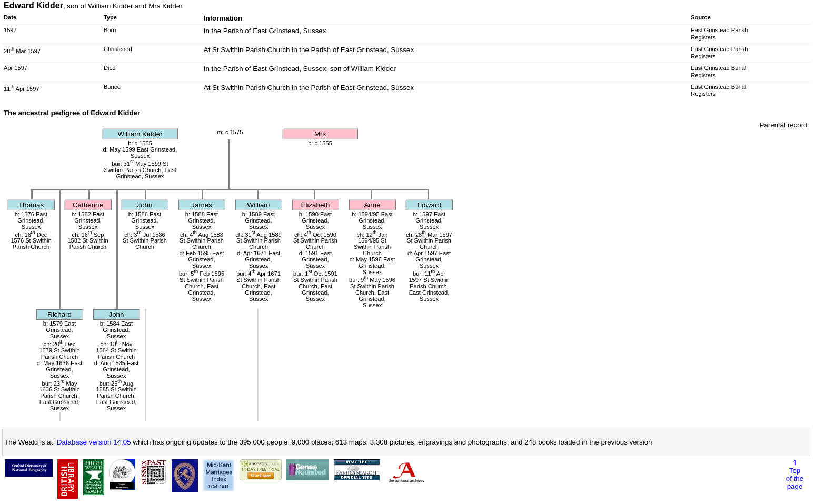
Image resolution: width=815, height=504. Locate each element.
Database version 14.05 (94, 442)
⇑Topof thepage (795, 475)
